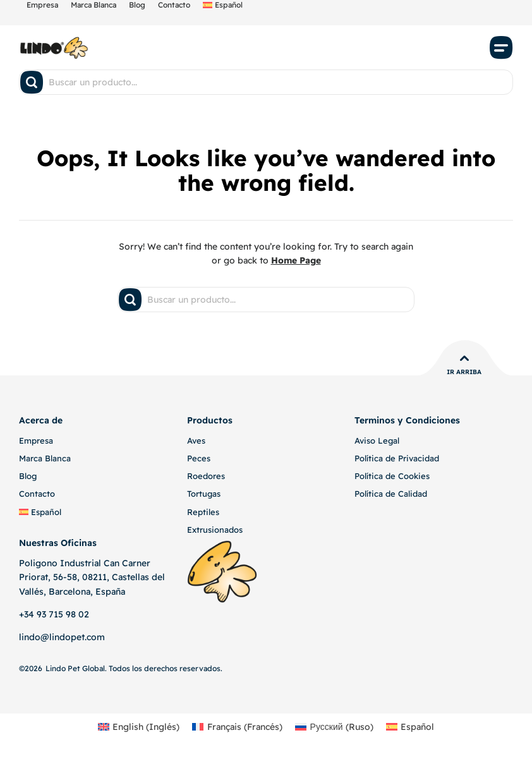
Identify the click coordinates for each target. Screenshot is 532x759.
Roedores (206, 476)
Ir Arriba (464, 372)
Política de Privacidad (397, 458)
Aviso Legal (377, 440)
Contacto (37, 494)
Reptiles (203, 512)
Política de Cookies (392, 476)
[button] (502, 47)
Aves (196, 440)
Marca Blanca (45, 458)
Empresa (36, 440)
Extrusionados (215, 530)
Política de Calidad (391, 494)
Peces (199, 458)
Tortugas (204, 494)
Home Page (296, 260)
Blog (28, 476)
